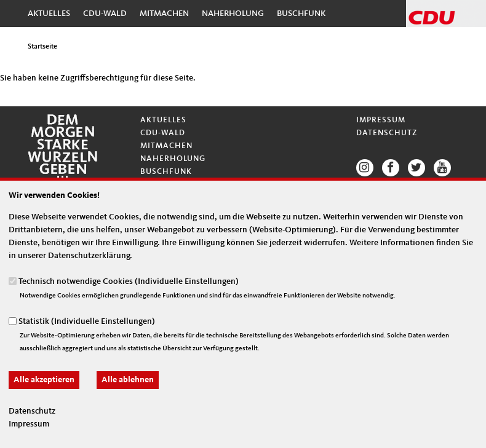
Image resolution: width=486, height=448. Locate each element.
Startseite (42, 47)
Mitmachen (164, 14)
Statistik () (87, 321)
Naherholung (233, 14)
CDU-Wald (105, 14)
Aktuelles (49, 14)
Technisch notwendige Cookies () (129, 281)
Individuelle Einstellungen (187, 281)
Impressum (381, 120)
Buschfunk (301, 14)
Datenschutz (387, 133)
